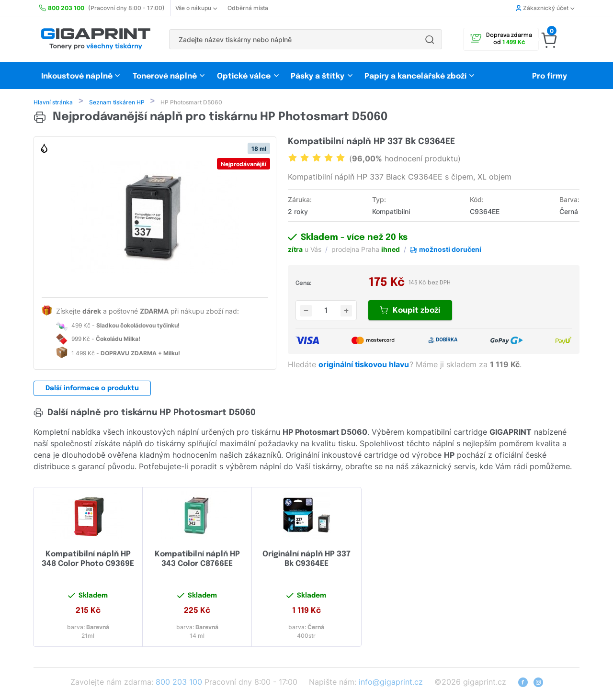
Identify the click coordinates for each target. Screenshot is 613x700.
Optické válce (244, 76)
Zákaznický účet (545, 8)
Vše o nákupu (196, 8)
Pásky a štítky (318, 76)
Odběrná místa (248, 8)
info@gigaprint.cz (391, 683)
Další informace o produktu (92, 389)
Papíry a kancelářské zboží (416, 76)
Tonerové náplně (165, 76)
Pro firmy (550, 76)
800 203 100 (179, 683)
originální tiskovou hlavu (365, 365)
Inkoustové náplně (77, 76)
